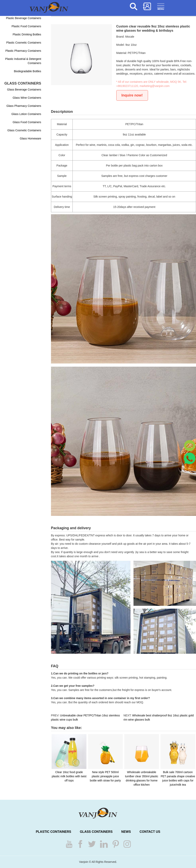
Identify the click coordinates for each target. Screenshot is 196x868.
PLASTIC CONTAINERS (53, 832)
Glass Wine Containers (27, 98)
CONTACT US (150, 832)
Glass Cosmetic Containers (24, 130)
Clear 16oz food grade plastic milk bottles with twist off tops (69, 776)
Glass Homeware (30, 138)
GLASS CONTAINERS (96, 832)
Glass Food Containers (27, 122)
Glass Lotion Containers (26, 114)
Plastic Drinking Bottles (27, 34)
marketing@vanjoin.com (155, 86)
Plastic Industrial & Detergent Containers (23, 61)
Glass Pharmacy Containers (24, 106)
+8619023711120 (127, 86)
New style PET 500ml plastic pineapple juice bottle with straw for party (105, 776)
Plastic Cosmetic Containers (24, 43)
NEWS (126, 832)
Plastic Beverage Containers (24, 18)
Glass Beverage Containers (24, 90)
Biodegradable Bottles (28, 71)
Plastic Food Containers (26, 26)
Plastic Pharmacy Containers (23, 51)
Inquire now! (132, 95)
